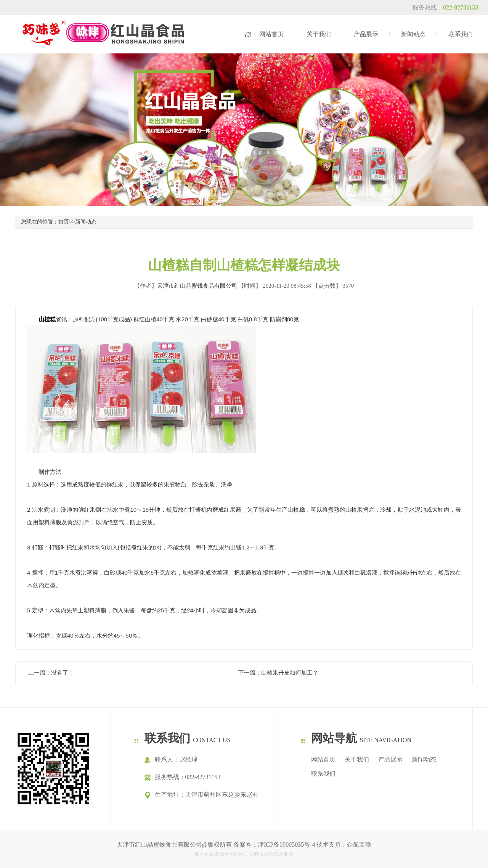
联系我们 (461, 34)
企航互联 (359, 845)
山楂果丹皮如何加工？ (290, 673)
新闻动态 (413, 34)
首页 (64, 222)
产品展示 (366, 34)
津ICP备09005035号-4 (286, 845)
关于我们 (319, 34)
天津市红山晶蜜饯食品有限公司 (197, 286)
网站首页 (271, 34)
